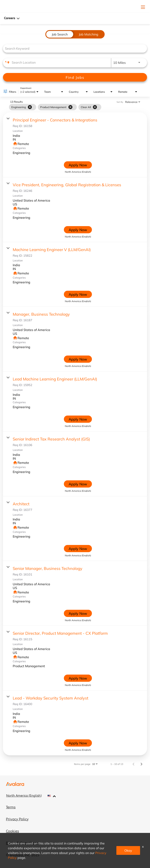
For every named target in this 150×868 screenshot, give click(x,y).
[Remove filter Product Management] (70, 107)
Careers (12, 18)
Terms (11, 807)
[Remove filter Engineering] (30, 107)
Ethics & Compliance (23, 843)
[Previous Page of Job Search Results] (133, 764)
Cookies (12, 831)
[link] (75, 145)
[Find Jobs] (75, 77)
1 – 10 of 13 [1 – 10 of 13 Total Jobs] (117, 764)
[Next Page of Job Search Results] (141, 764)
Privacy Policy (17, 819)
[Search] (75, 77)
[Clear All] (95, 107)
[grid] (55, 107)
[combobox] (73, 48)
